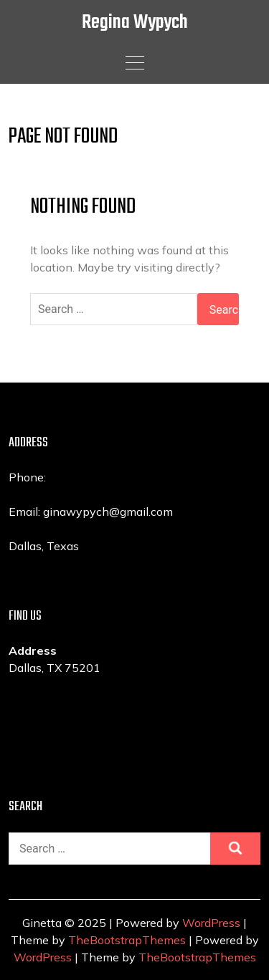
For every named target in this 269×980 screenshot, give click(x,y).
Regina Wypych (135, 23)
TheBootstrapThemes (127, 940)
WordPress (211, 923)
